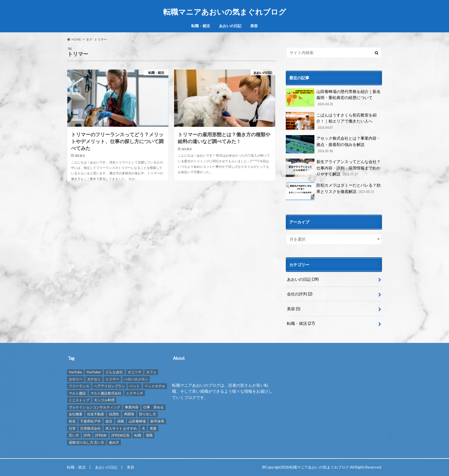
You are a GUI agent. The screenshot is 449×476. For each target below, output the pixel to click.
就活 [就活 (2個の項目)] (109, 421)
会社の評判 (300, 294)
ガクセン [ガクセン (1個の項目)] (94, 379)
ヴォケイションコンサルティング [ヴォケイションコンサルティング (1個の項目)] (94, 407)
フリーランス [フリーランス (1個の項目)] (79, 386)
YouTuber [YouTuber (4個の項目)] (94, 372)
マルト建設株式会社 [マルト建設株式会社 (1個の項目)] (106, 393)
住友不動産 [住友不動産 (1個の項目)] (96, 414)
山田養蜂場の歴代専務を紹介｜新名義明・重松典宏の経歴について (333, 98)
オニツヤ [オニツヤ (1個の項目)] (135, 372)
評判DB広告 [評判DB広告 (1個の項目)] (121, 435)
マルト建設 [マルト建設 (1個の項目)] (77, 393)
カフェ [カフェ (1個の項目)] (151, 372)
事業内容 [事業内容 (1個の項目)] (132, 407)
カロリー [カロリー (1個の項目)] (76, 379)
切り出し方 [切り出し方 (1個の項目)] (147, 414)
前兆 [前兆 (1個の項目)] (72, 421)
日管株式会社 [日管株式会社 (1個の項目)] (90, 428)
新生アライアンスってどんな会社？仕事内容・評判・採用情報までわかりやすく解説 (333, 168)
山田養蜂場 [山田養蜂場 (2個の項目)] (137, 421)
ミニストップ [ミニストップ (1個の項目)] (79, 400)
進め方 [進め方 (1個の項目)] (114, 442)
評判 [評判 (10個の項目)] (87, 435)
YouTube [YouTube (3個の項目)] (75, 372)
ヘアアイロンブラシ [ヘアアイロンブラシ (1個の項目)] (109, 386)
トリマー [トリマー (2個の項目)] (112, 379)
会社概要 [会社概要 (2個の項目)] (76, 414)
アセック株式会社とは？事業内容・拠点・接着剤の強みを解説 (333, 144)
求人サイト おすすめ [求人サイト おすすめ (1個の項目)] (121, 428)
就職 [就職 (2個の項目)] (121, 421)
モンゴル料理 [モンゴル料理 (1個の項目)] (104, 400)
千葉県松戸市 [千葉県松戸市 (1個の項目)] (90, 421)
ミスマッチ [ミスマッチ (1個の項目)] (135, 393)
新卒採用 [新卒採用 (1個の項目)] (157, 421)
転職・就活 (201, 26)
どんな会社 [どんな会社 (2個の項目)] (114, 372)
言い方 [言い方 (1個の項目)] (74, 435)
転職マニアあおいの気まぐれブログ (225, 12)
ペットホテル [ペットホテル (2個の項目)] (155, 386)
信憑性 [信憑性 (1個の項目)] (114, 414)
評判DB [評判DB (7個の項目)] (101, 435)
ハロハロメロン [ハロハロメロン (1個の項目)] (136, 379)
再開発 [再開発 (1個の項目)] (129, 414)
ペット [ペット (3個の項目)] (135, 386)
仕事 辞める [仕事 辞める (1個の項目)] (153, 407)
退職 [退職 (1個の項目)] (149, 435)
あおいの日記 (230, 26)
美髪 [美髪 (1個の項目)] (153, 428)
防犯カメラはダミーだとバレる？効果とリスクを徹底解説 (333, 191)
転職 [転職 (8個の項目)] (138, 435)
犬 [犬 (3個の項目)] (143, 428)
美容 (254, 26)
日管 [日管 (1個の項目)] (72, 428)
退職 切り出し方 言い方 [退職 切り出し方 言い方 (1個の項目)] (86, 442)
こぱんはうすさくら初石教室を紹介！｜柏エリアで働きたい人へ (331, 121)
